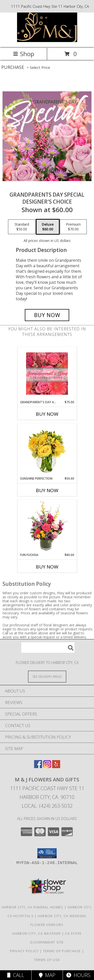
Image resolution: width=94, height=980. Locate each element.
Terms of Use (47, 960)
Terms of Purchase (62, 951)
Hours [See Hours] (78, 975)
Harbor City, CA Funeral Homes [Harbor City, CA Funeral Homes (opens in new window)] (33, 907)
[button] (47, 853)
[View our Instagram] (47, 766)
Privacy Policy (24, 951)
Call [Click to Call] (16, 975)
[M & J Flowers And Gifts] (47, 41)
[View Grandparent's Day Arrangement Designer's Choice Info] (47, 374)
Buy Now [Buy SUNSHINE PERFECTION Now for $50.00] (47, 490)
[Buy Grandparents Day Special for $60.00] (47, 315)
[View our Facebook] (38, 766)
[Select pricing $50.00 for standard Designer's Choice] (22, 227)
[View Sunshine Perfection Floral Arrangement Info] (47, 450)
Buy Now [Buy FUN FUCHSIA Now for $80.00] (47, 567)
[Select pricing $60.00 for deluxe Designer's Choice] (48, 227)
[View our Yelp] (56, 766)
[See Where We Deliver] (47, 676)
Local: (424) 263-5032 (47, 806)
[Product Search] (48, 648)
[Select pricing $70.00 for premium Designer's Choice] (73, 227)
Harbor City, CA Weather (36, 933)
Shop (24, 54)
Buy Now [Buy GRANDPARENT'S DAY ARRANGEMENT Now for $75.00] (47, 414)
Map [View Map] (47, 975)
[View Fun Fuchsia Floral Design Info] (47, 526)
